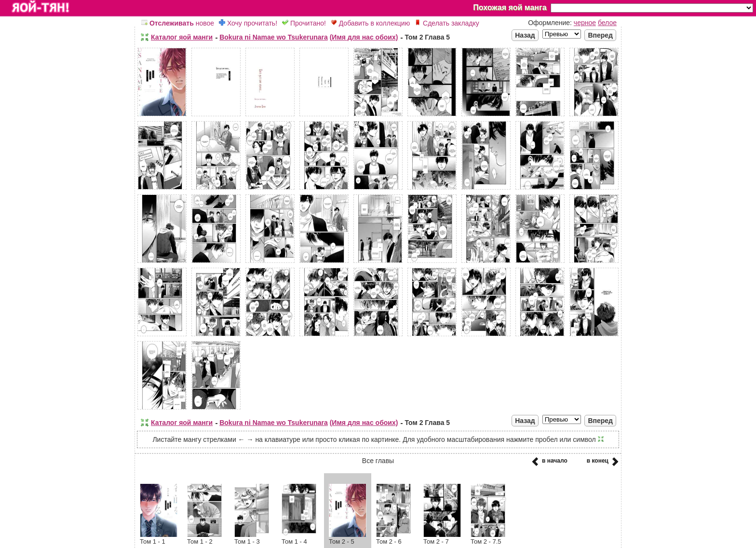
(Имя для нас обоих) (364, 37)
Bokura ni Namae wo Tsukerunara (274, 37)
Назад (525, 35)
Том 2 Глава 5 (427, 37)
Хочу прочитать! (248, 23)
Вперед (600, 35)
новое (178, 23)
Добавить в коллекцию (370, 23)
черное (585, 23)
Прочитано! (304, 23)
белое (607, 23)
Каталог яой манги (182, 37)
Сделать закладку (447, 23)
